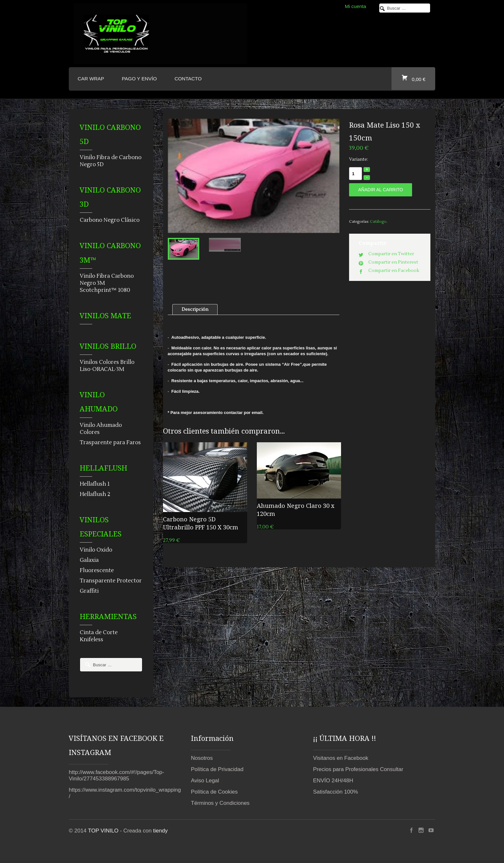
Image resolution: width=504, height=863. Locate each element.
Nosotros (202, 758)
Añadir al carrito (380, 190)
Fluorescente (97, 571)
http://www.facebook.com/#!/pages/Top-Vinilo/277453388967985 (117, 775)
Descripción (195, 310)
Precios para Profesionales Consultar (358, 769)
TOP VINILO (103, 831)
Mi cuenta (355, 6)
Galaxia (89, 560)
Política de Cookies (214, 792)
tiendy (160, 831)
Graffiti (89, 591)
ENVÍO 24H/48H (333, 781)
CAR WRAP (91, 79)
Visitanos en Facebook (341, 758)
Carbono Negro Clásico (110, 220)
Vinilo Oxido (96, 550)
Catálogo (378, 222)
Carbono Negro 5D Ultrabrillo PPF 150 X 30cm (201, 523)
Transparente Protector (111, 581)
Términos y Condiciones (220, 803)
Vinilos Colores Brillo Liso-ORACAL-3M (107, 366)
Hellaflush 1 (95, 484)
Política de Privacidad (217, 769)
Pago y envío (139, 79)
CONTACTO (188, 79)
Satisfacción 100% (336, 792)
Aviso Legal (205, 781)
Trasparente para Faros (110, 443)
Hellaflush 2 (95, 494)
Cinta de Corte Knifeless (99, 636)
